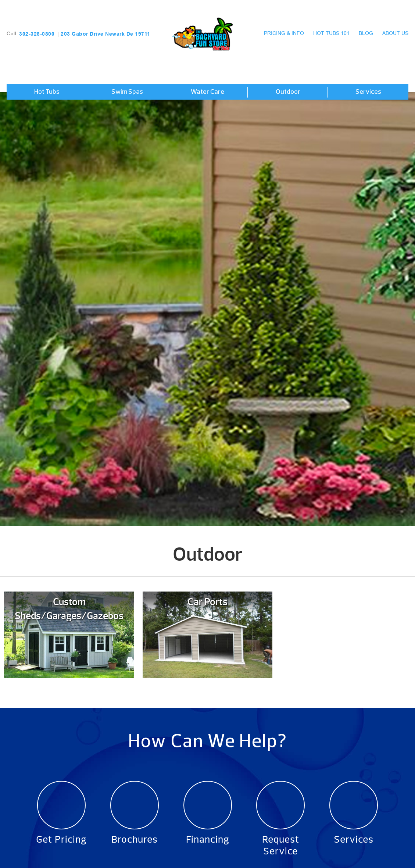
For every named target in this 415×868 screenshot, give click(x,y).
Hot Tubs (47, 92)
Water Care (207, 92)
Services (368, 92)
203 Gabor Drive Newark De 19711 (105, 34)
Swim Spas (127, 92)
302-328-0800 (37, 34)
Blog (366, 34)
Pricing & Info (284, 34)
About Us (395, 34)
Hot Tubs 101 (331, 34)
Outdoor (288, 92)
